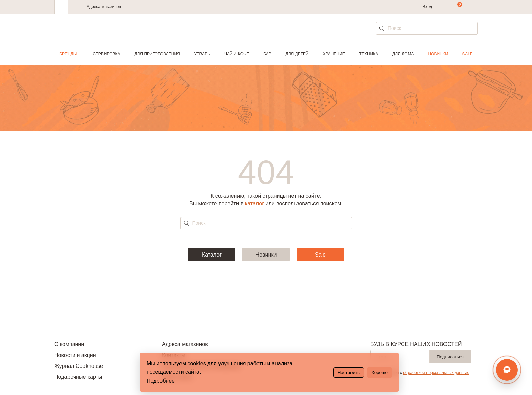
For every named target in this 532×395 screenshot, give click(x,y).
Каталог (212, 255)
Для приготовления (157, 54)
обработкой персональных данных (436, 373)
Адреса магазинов (104, 7)
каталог (254, 203)
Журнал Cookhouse (79, 366)
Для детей (297, 54)
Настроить (349, 372)
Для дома (403, 54)
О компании (69, 344)
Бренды (68, 54)
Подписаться (450, 357)
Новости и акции (75, 355)
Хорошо (379, 372)
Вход (427, 7)
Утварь (202, 54)
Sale (467, 54)
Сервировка (106, 54)
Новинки (438, 54)
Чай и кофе (237, 54)
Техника (369, 54)
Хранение (334, 54)
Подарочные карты (78, 377)
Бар (267, 54)
